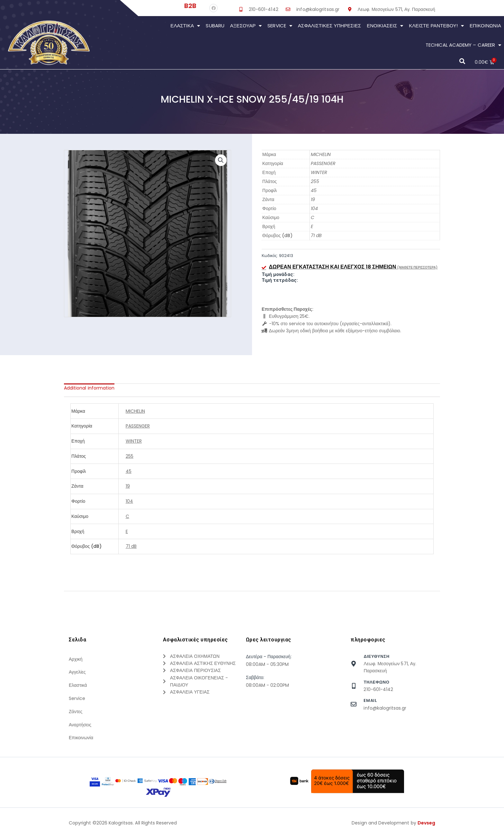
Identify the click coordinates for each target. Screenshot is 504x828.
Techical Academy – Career (463, 45)
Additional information (89, 388)
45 (314, 190)
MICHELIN (321, 154)
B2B (190, 6)
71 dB (316, 235)
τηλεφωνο (376, 682)
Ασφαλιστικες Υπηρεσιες (329, 26)
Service (280, 26)
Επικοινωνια (485, 26)
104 (314, 208)
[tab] (89, 388)
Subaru (215, 26)
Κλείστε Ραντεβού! (436, 26)
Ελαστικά (185, 26)
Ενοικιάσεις (385, 26)
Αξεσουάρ (246, 26)
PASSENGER (323, 163)
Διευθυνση (376, 656)
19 (313, 199)
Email (370, 700)
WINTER (319, 172)
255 (315, 181)
